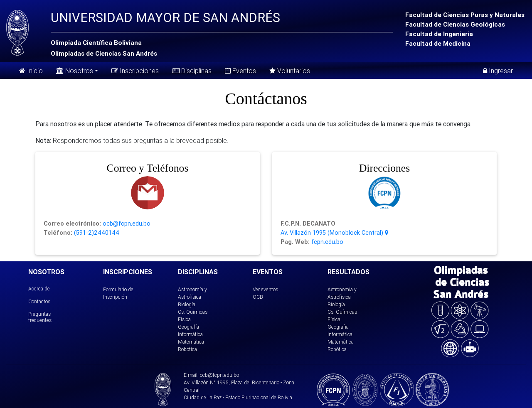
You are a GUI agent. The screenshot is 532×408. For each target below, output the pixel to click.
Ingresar (498, 71)
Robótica (187, 349)
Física (184, 319)
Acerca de (39, 289)
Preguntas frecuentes (40, 317)
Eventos (240, 71)
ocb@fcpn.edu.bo (126, 224)
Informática (190, 334)
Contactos (39, 301)
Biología (187, 304)
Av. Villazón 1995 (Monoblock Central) (334, 233)
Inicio (31, 71)
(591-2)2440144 (96, 233)
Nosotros (75, 70)
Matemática (191, 342)
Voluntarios (290, 71)
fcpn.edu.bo (326, 242)
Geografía (188, 327)
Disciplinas (192, 71)
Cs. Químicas (193, 312)
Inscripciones (135, 71)
